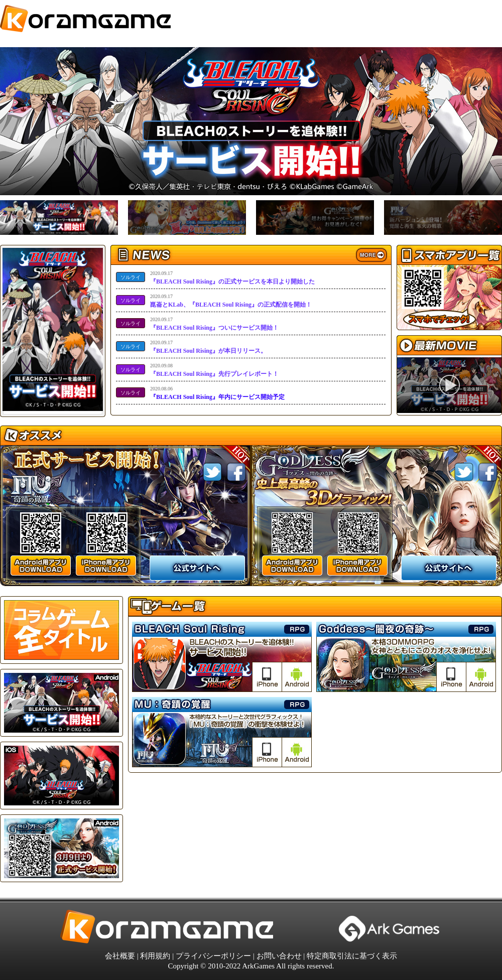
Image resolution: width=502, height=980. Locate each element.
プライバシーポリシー (213, 956)
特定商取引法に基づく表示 (352, 956)
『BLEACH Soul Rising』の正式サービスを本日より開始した (232, 277)
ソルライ (131, 277)
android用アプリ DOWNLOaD (41, 566)
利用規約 (155, 956)
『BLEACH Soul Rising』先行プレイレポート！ (214, 370)
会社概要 (120, 956)
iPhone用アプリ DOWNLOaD (106, 566)
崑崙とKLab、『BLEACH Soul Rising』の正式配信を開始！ (231, 300)
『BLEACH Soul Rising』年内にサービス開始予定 (217, 393)
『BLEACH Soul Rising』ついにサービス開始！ (214, 323)
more (372, 255)
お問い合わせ (279, 956)
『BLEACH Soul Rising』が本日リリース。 (208, 346)
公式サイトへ (197, 568)
